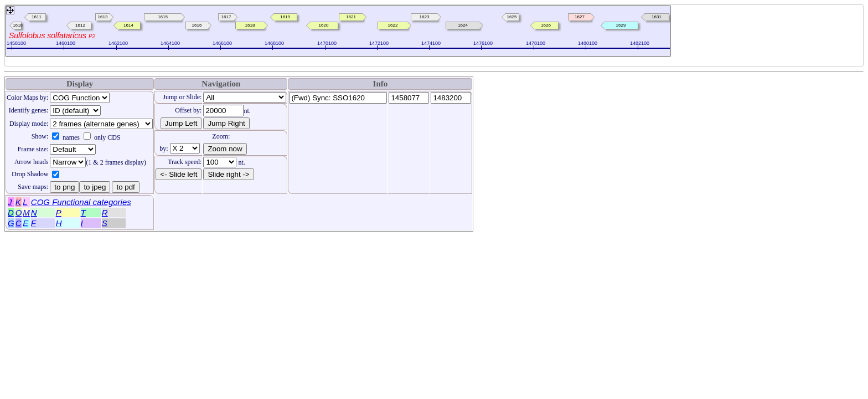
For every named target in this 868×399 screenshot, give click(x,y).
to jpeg (95, 187)
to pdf (125, 187)
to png (64, 187)
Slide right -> (228, 174)
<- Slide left (179, 174)
